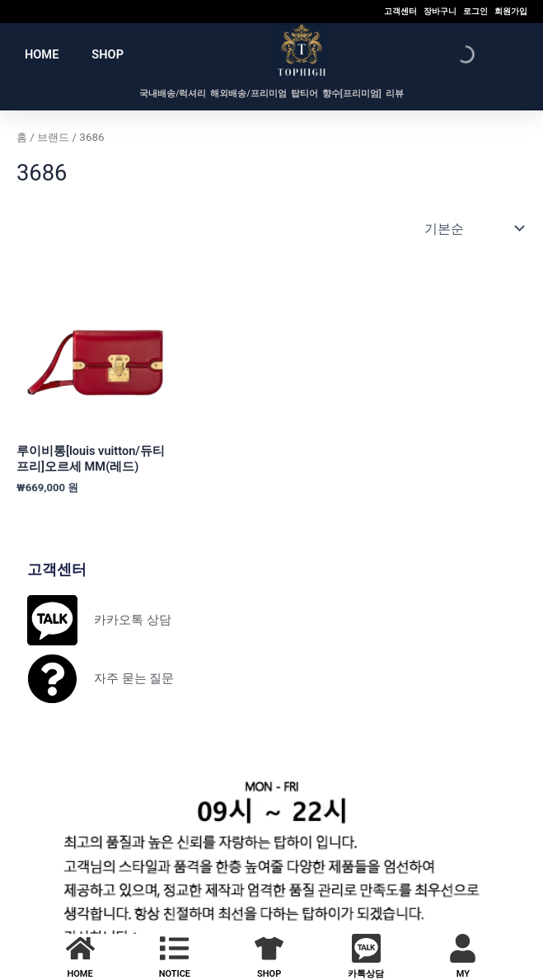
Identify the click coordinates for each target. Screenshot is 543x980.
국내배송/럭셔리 (173, 94)
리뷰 (395, 94)
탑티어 (304, 94)
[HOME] (80, 948)
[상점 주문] (472, 228)
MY (463, 974)
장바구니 (440, 11)
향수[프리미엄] (352, 94)
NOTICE (175, 974)
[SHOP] (269, 948)
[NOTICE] (174, 948)
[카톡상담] (366, 948)
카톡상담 (366, 974)
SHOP (108, 54)
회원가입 (511, 11)
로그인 (475, 11)
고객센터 (400, 11)
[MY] (463, 948)
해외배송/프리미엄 (248, 94)
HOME (42, 54)
